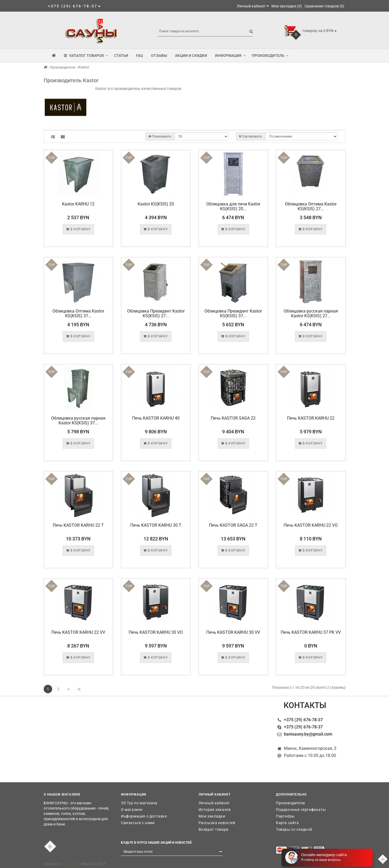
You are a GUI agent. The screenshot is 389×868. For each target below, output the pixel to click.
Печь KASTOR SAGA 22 (233, 418)
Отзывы (159, 56)
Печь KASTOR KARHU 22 (311, 418)
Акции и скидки (191, 56)
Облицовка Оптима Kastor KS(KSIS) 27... (311, 206)
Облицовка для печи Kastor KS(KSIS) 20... (233, 206)
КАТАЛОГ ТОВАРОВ (86, 56)
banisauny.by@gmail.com (308, 734)
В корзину (78, 229)
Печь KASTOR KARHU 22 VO (311, 525)
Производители (63, 67)
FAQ (140, 56)
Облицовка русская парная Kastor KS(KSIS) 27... (311, 313)
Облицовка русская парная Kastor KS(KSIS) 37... (78, 421)
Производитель (270, 56)
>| (79, 689)
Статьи (121, 56)
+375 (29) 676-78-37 (303, 720)
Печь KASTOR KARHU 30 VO (156, 632)
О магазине (132, 810)
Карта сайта (287, 823)
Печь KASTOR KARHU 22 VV (78, 632)
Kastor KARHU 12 (78, 204)
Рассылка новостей (217, 823)
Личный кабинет (214, 803)
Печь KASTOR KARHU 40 (156, 418)
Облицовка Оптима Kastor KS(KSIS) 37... (78, 313)
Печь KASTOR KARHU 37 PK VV (311, 632)
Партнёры (285, 816)
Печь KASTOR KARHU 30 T (156, 525)
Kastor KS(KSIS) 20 (156, 204)
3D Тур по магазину (139, 803)
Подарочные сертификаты (301, 810)
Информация (230, 56)
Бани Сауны (70, 864)
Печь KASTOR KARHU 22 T (78, 525)
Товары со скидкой (294, 829)
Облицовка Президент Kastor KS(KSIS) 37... (233, 313)
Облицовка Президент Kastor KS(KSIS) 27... (156, 313)
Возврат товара (214, 829)
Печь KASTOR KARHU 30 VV (233, 632)
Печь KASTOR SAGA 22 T (233, 525)
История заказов (215, 810)
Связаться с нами (138, 823)
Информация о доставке (144, 816)
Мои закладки (212, 816)
